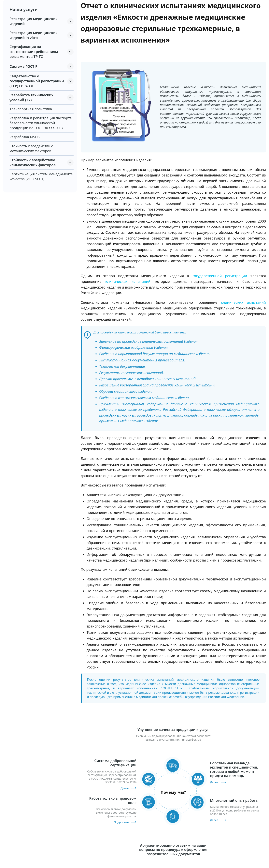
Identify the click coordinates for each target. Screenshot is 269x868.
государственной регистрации (220, 276)
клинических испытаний (128, 281)
